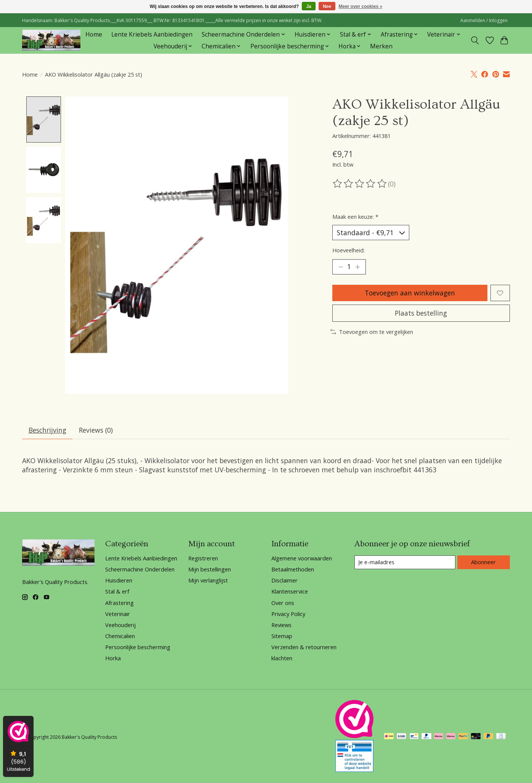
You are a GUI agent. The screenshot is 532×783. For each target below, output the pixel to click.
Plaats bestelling (421, 313)
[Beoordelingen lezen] (360, 184)
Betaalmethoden (293, 570)
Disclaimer (284, 581)
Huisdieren (119, 581)
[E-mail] (405, 563)
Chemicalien (120, 636)
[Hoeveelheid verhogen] (357, 267)
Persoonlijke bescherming (138, 647)
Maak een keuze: (355, 217)
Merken (381, 46)
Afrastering (119, 603)
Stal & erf (117, 592)
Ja (308, 6)
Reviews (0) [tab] (96, 430)
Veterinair (118, 614)
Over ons (283, 603)
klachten (282, 658)
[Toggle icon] (475, 40)
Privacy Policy (288, 614)
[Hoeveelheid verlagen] (341, 267)
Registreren (203, 558)
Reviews (281, 625)
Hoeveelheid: (349, 250)
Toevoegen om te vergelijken (372, 332)
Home (94, 34)
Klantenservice (290, 592)
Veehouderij (120, 625)
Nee (327, 6)
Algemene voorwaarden (302, 558)
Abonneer (483, 562)
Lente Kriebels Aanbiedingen (152, 34)
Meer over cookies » (361, 6)
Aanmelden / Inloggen (484, 20)
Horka (113, 658)
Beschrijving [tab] (47, 430)
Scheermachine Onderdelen (140, 570)
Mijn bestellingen (210, 570)
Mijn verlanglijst (208, 581)
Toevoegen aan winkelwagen (410, 293)
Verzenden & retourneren (304, 647)
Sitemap (282, 636)
